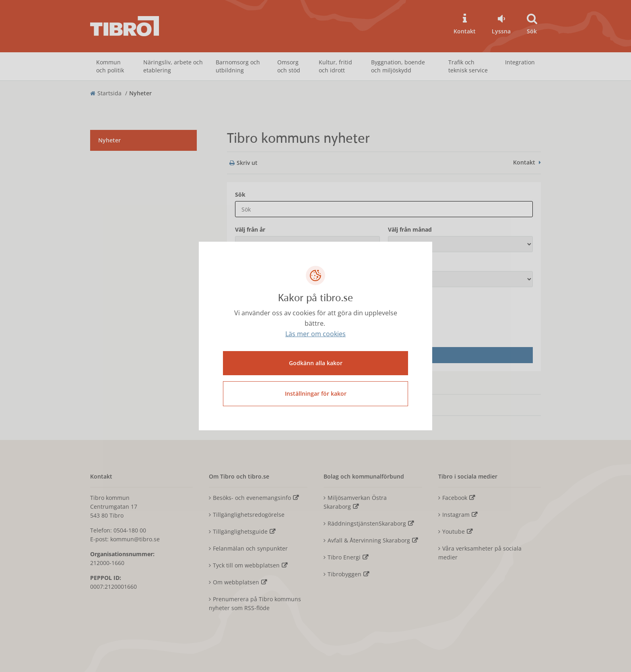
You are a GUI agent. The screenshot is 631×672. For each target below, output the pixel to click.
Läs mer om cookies (315, 334)
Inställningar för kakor (316, 394)
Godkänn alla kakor (316, 363)
